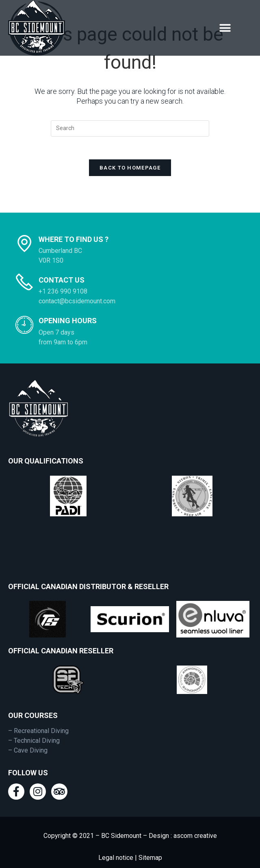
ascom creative (195, 821)
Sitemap (149, 843)
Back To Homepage (130, 153)
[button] (225, 28)
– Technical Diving (34, 726)
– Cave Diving (28, 735)
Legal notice (116, 843)
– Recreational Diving (38, 716)
